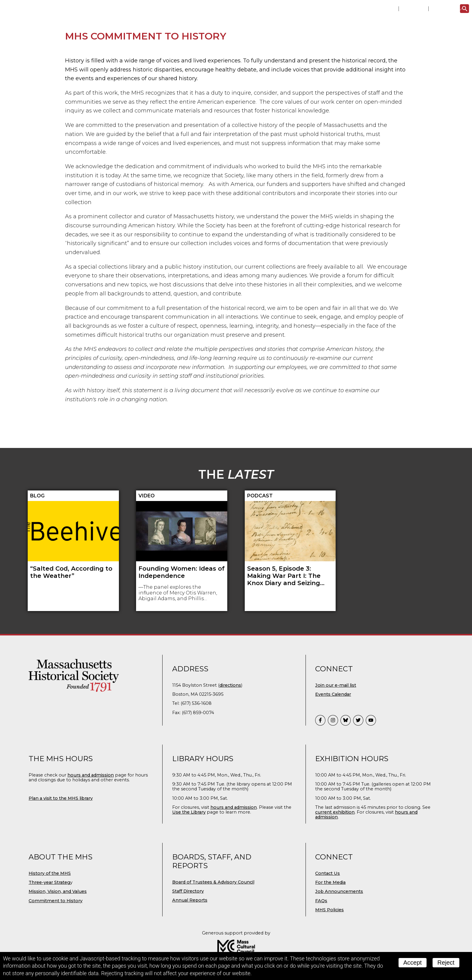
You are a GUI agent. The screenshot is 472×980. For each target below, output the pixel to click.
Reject (446, 963)
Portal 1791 (414, 9)
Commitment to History (56, 944)
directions (230, 729)
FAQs (321, 944)
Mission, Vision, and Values (58, 935)
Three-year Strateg (49, 926)
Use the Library (189, 856)
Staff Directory (188, 934)
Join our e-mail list (336, 729)
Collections (189, 51)
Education (276, 51)
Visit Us (115, 51)
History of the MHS (50, 917)
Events (148, 51)
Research (234, 51)
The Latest (444, 9)
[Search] (464, 9)
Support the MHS (432, 51)
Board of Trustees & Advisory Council (213, 925)
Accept (413, 963)
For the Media (330, 926)
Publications (325, 51)
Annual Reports (190, 944)
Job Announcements (339, 935)
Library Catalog (378, 9)
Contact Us (328, 917)
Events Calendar (333, 738)
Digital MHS (375, 51)
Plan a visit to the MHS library (61, 842)
